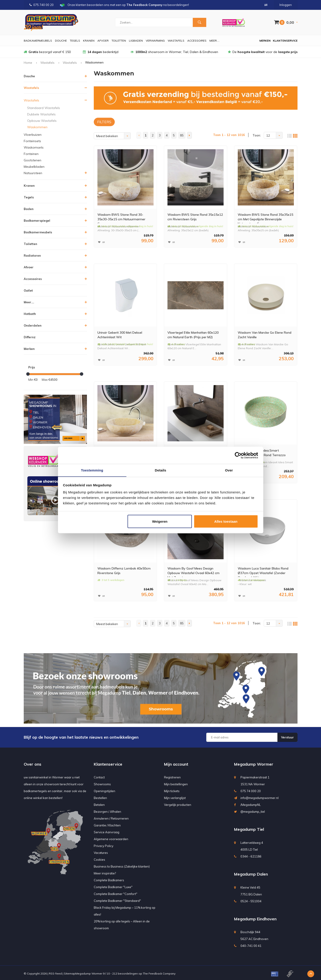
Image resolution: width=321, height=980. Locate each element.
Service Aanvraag (107, 830)
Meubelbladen (34, 167)
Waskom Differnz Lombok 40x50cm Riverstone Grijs (120, 570)
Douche (61, 41)
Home (28, 63)
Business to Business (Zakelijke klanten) (122, 865)
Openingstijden (104, 789)
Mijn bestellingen (176, 782)
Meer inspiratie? (105, 871)
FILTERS (104, 122)
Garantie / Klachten (107, 823)
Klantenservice (285, 41)
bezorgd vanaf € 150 (47, 52)
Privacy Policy (104, 844)
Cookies (99, 858)
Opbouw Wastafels (42, 121)
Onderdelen (33, 325)
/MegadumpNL (251, 803)
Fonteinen (31, 154)
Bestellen (100, 796)
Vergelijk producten (178, 803)
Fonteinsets (32, 141)
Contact (99, 775)
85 (182, 135)
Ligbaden (136, 41)
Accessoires (197, 41)
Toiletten (119, 41)
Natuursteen (33, 173)
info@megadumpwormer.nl (260, 796)
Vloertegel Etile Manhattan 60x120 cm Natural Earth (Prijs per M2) (194, 335)
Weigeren (160, 521)
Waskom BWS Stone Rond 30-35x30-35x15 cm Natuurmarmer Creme (124, 218)
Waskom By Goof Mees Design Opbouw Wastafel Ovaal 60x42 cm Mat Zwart (195, 570)
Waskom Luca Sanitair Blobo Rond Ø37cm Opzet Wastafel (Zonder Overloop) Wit (263, 570)
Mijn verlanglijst (175, 796)
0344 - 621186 (251, 855)
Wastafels (176, 41)
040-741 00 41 (251, 944)
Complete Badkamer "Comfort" (116, 892)
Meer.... (214, 41)
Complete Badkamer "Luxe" (113, 885)
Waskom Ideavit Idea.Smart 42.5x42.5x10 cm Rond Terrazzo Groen (262, 453)
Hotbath (30, 314)
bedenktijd (101, 52)
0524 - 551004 (251, 899)
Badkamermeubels (38, 41)
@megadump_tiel (253, 810)
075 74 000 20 (251, 789)
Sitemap (70, 972)
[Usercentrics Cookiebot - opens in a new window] (238, 455)
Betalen (99, 803)
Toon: (257, 135)
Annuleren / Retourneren (111, 817)
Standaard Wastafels (44, 108)
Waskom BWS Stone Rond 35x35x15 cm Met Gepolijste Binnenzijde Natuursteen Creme (265, 218)
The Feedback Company (159, 972)
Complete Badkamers (109, 878)
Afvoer (103, 41)
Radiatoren (32, 256)
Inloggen (286, 5)
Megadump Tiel (249, 827)
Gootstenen (33, 160)
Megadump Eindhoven (255, 917)
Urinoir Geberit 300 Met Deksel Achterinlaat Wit (124, 335)
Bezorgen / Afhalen (107, 810)
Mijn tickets (172, 789)
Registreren (172, 775)
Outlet (28, 290)
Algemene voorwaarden (111, 837)
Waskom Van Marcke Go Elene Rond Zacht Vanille (264, 335)
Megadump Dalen (251, 872)
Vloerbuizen (33, 135)
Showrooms (102, 782)
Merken (265, 41)
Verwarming (155, 41)
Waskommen (37, 127)
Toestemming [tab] (92, 470)
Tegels (75, 41)
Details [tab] (161, 470)
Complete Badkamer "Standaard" (117, 899)
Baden (29, 209)
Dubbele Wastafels (41, 114)
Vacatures (101, 851)
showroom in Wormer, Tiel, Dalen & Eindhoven (174, 52)
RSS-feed (55, 972)
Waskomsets (34, 147)
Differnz (30, 337)
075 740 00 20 (42, 5)
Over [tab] (229, 470)
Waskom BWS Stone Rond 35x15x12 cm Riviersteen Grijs (194, 217)
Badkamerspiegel (37, 221)
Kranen (89, 41)
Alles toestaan (226, 521)
